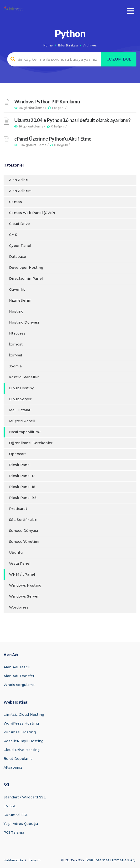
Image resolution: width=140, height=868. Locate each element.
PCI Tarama (14, 832)
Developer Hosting (26, 268)
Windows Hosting (25, 585)
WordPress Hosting (21, 723)
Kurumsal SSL (16, 815)
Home (48, 45)
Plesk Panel (20, 465)
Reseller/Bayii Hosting (24, 741)
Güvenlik (17, 289)
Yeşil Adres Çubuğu (21, 824)
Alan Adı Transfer (19, 676)
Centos (16, 202)
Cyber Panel (20, 246)
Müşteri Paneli (22, 421)
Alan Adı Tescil (17, 667)
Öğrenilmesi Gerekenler (31, 443)
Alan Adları (19, 180)
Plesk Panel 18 (22, 487)
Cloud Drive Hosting (22, 750)
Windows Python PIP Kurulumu (47, 102)
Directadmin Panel (26, 279)
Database (18, 257)
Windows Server (24, 596)
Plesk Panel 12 (22, 476)
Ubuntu (16, 553)
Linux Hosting (22, 388)
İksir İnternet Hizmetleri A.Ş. (111, 860)
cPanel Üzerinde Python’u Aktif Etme (53, 139)
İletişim (35, 860)
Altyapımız (13, 767)
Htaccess (17, 333)
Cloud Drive (19, 224)
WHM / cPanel (22, 574)
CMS (13, 235)
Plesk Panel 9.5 (23, 498)
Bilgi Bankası (68, 45)
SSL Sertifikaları (23, 520)
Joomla (15, 366)
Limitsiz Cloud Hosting (24, 715)
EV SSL (10, 806)
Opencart (18, 454)
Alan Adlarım (20, 191)
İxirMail (16, 355)
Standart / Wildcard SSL (25, 797)
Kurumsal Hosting (20, 732)
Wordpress (19, 607)
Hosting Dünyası (24, 322)
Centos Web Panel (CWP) (32, 213)
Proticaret (18, 509)
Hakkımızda (13, 860)
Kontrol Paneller (24, 377)
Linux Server (20, 399)
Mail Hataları (20, 410)
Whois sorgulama (19, 685)
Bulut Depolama (18, 759)
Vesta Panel (20, 563)
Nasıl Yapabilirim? (25, 432)
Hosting (16, 311)
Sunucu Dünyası (23, 531)
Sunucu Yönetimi (24, 542)
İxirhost (16, 344)
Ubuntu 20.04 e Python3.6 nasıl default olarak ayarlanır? (73, 120)
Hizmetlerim (20, 300)
